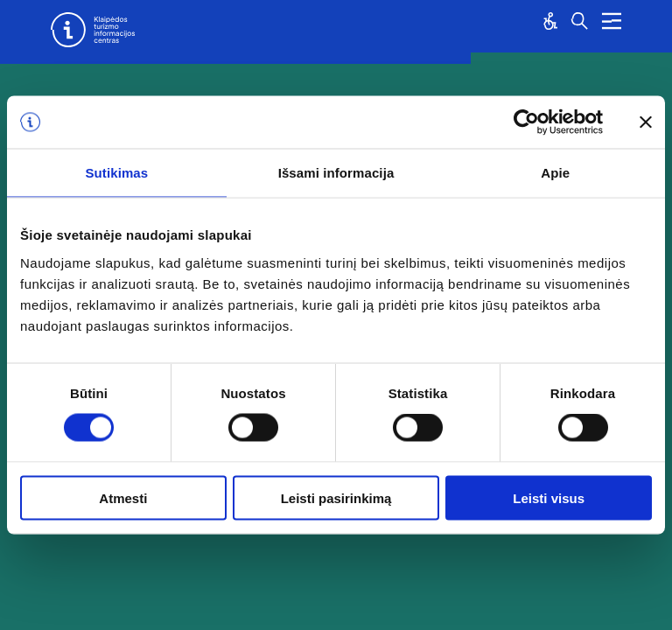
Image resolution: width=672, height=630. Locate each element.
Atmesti (123, 497)
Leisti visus (549, 497)
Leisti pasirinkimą (336, 497)
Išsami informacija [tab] (336, 173)
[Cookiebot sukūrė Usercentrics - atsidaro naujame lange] (526, 122)
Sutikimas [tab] (116, 173)
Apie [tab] (555, 173)
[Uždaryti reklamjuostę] (646, 122)
